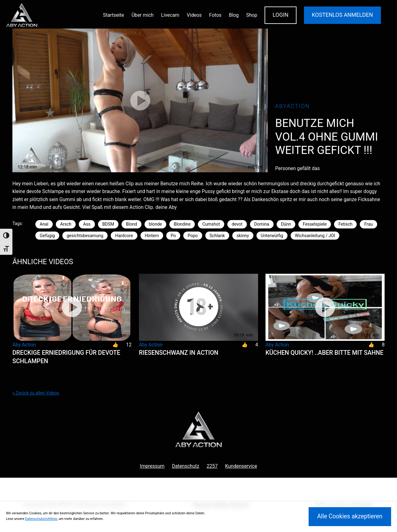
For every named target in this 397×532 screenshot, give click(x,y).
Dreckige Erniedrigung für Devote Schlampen (66, 357)
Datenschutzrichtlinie (41, 519)
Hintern (152, 236)
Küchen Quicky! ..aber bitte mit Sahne (324, 353)
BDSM (108, 224)
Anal (44, 224)
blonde (155, 224)
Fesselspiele (315, 224)
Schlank (217, 236)
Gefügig (47, 236)
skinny (243, 236)
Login (281, 15)
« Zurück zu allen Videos (36, 393)
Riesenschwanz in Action (179, 353)
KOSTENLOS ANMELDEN (342, 15)
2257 (212, 466)
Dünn (286, 224)
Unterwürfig (272, 236)
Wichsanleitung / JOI (315, 236)
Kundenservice (241, 466)
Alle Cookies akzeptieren (350, 516)
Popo (193, 236)
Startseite (114, 15)
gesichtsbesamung (85, 236)
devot (237, 224)
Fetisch (345, 224)
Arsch (66, 224)
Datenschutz (185, 466)
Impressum (152, 466)
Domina (262, 224)
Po (173, 236)
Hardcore (124, 236)
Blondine (182, 224)
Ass (87, 224)
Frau (368, 224)
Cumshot (211, 224)
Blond (132, 224)
